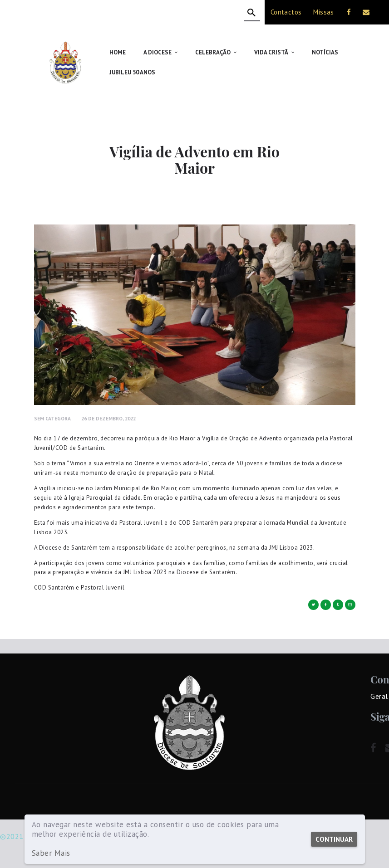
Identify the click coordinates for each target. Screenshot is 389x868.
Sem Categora (52, 418)
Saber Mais (51, 853)
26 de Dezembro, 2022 (108, 418)
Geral (379, 696)
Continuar (334, 839)
